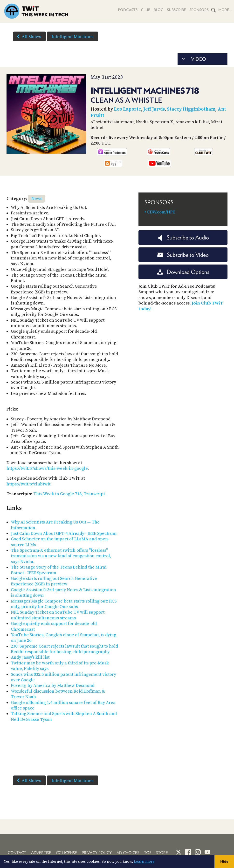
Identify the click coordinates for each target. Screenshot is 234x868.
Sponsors (199, 10)
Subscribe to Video (183, 255)
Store (162, 853)
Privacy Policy (97, 853)
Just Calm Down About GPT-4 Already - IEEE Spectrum (64, 533)
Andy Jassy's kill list (30, 657)
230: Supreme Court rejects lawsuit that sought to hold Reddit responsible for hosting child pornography (64, 649)
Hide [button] (224, 861)
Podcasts (128, 10)
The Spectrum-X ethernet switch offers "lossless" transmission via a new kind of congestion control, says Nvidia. (61, 556)
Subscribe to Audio (183, 237)
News (37, 199)
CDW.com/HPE (161, 212)
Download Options (183, 272)
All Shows (28, 36)
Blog (159, 10)
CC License (66, 853)
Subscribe (176, 10)
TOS (148, 853)
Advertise (41, 853)
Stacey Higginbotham (191, 109)
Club (146, 10)
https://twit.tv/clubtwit (28, 484)
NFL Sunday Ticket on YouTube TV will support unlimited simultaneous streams (58, 615)
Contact (17, 853)
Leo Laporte (127, 109)
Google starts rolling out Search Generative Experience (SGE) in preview (54, 581)
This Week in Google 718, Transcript (69, 494)
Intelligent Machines (72, 37)
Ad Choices (128, 853)
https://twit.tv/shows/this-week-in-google (47, 468)
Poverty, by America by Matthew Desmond (53, 686)
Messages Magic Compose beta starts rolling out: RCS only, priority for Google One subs (64, 604)
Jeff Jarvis (154, 109)
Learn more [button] (144, 861)
